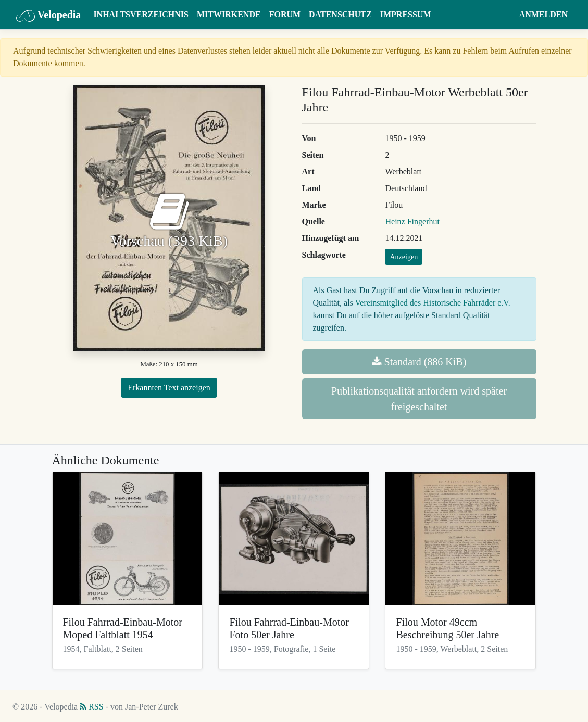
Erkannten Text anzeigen (169, 388)
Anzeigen (404, 257)
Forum (285, 14)
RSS (91, 707)
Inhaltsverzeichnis (141, 14)
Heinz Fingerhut (412, 221)
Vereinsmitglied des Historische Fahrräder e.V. (433, 303)
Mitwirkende (229, 14)
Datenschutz (340, 14)
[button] (505, 15)
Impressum (406, 14)
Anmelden (543, 14)
